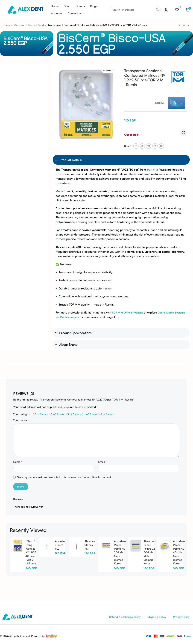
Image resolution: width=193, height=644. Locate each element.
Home (6, 25)
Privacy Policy (181, 617)
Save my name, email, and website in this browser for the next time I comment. (64, 477)
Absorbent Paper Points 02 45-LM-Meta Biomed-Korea (179, 552)
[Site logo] (25, 9)
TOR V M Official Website (128, 313)
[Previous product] (180, 25)
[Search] (135, 10)
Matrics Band (36, 25)
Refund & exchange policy (125, 617)
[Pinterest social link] (149, 146)
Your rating (21, 414)
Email (103, 462)
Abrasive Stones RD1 (90, 545)
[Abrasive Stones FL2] (47, 546)
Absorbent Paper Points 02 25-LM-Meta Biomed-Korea (120, 552)
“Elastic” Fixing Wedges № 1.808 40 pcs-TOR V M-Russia (31, 552)
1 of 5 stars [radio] (42, 414)
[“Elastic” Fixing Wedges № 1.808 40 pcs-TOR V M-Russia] (18, 546)
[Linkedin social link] (155, 146)
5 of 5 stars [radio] (107, 414)
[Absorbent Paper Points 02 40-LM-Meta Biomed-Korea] (136, 546)
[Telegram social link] (161, 146)
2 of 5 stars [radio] (58, 414)
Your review (21, 420)
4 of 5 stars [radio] (91, 414)
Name (18, 462)
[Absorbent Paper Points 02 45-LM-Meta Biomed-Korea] (165, 546)
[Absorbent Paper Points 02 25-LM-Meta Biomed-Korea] (106, 546)
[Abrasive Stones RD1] (77, 546)
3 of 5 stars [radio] (74, 414)
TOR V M (152, 170)
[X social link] (142, 146)
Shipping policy (157, 617)
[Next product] (188, 25)
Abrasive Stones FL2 (60, 545)
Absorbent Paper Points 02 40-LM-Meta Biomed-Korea (150, 552)
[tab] (24, 392)
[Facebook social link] (136, 146)
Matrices (19, 25)
